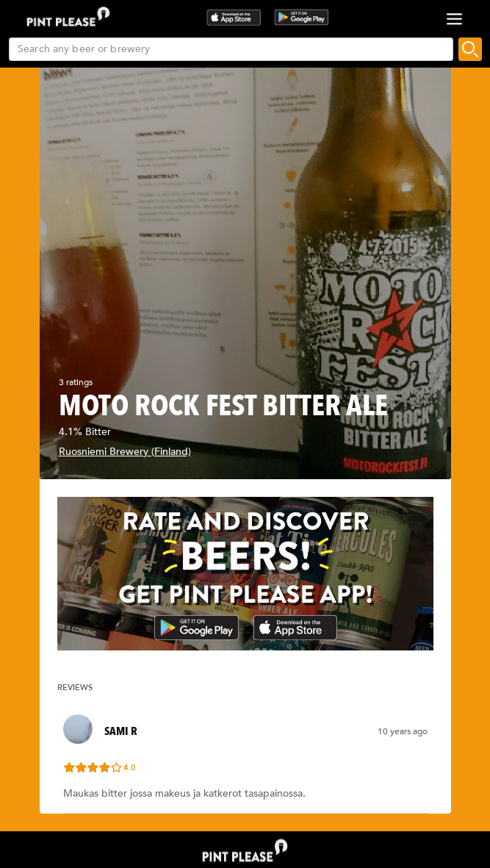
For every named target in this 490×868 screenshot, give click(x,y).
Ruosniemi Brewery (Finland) (125, 452)
